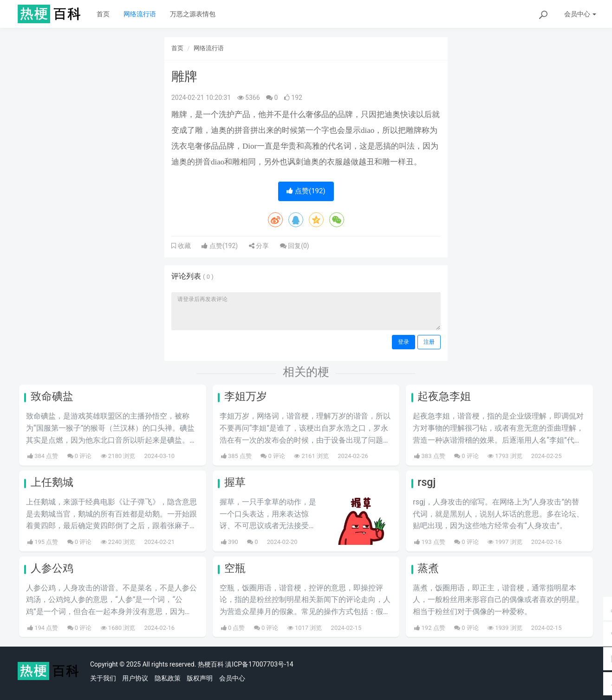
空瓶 (235, 568)
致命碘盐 (52, 396)
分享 (259, 246)
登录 (404, 342)
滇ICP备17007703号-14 (259, 664)
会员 (580, 14)
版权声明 (200, 678)
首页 (103, 14)
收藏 (183, 246)
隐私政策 (168, 678)
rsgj (426, 482)
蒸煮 (428, 568)
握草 (235, 482)
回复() (295, 246)
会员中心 (232, 678)
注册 (429, 342)
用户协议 (135, 678)
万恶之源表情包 (193, 14)
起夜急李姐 (444, 396)
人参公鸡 (52, 568)
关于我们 (103, 678)
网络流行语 (140, 14)
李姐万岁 (246, 396)
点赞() (306, 191)
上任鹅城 (52, 482)
